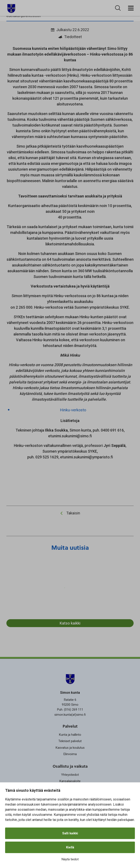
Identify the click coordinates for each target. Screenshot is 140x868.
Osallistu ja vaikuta (70, 766)
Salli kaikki (70, 833)
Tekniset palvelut (70, 741)
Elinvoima (70, 754)
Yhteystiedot (70, 775)
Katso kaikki (70, 623)
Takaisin (73, 513)
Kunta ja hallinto (70, 735)
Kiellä (70, 847)
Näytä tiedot (70, 859)
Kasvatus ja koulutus (70, 748)
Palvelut (70, 726)
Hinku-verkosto (73, 410)
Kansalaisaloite (70, 781)
